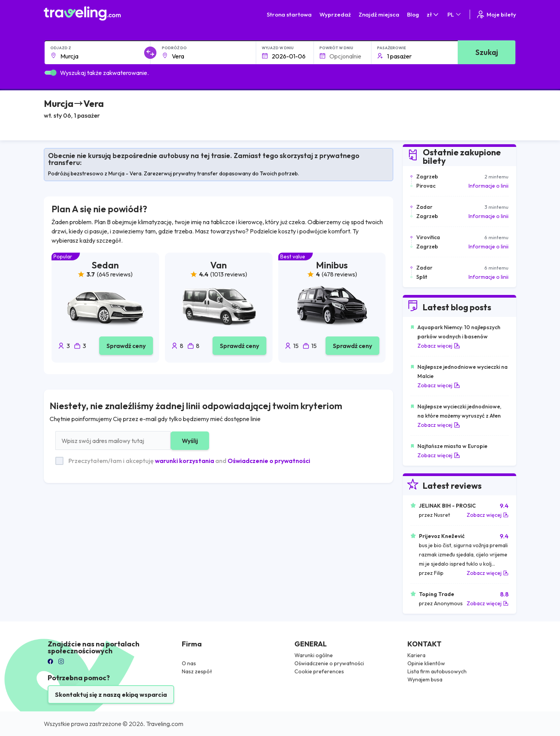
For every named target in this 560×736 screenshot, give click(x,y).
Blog (413, 14)
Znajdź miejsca (379, 14)
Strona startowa (289, 14)
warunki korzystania (184, 461)
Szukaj (487, 52)
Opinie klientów (426, 663)
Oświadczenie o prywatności (269, 461)
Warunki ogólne (314, 655)
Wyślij (190, 441)
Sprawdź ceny (126, 346)
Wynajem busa (425, 679)
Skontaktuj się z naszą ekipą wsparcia (111, 694)
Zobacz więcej (439, 346)
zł (433, 14)
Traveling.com (165, 724)
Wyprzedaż (335, 14)
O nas (189, 663)
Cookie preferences (319, 671)
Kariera (416, 655)
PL (455, 14)
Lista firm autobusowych (437, 671)
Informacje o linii (489, 186)
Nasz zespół (197, 671)
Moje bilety (496, 14)
